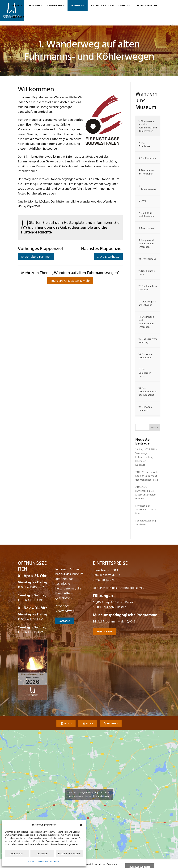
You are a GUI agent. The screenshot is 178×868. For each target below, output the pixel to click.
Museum (35, 6)
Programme (56, 6)
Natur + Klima (101, 6)
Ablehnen (42, 854)
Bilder (89, 724)
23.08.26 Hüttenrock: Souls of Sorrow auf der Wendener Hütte (147, 476)
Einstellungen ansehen (69, 854)
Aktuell (17, 6)
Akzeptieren (17, 854)
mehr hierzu (104, 632)
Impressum (55, 862)
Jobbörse (18, 17)
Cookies (32, 862)
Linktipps (112, 724)
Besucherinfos (147, 6)
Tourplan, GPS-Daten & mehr (70, 281)
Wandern (78, 6)
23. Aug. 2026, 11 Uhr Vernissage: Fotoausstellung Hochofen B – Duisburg (146, 457)
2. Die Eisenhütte (108, 257)
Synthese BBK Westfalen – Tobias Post (146, 510)
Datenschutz (42, 862)
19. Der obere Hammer (36, 257)
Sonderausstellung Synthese (146, 523)
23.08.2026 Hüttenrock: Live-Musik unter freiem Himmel (146, 493)
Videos (68, 724)
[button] (81, 825)
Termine (124, 6)
